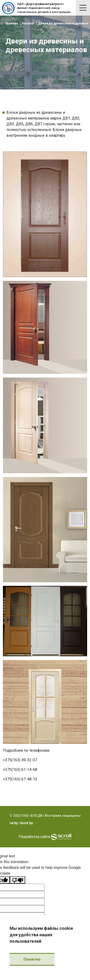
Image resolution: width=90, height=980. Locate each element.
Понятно (32, 959)
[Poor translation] (18, 880)
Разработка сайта (34, 837)
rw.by (14, 823)
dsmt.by (26, 823)
